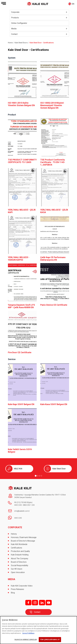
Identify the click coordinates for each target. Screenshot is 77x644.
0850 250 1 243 (29, 505)
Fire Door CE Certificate (20, 352)
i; (35, 603)
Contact (14, 34)
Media (14, 29)
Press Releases (17, 589)
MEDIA (12, 579)
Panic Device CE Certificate (54, 305)
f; (28, 603)
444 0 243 (18, 505)
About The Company (20, 559)
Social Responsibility (20, 565)
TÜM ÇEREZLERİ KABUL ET (50, 640)
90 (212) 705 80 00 (21, 502)
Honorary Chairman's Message (24, 537)
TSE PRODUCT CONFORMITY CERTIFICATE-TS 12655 (22, 161)
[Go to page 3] (39, 476)
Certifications (16, 548)
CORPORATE (15, 527)
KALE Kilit (18, 469)
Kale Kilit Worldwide (19, 544)
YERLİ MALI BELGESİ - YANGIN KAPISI (19, 259)
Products (15, 18)
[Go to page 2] (38, 476)
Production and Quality (20, 551)
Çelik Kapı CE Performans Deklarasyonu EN (53, 259)
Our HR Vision (17, 569)
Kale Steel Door (59, 469)
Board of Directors (19, 562)
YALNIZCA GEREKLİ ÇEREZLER (26, 640)
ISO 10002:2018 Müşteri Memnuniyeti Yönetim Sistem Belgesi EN (52, 105)
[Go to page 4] (41, 476)
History (14, 534)
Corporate (15, 12)
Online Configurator (19, 23)
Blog (13, 593)
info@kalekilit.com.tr (22, 511)
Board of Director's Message (23, 541)
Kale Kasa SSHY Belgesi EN (54, 404)
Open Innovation (18, 572)
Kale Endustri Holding (20, 555)
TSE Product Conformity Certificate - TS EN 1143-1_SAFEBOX (53, 162)
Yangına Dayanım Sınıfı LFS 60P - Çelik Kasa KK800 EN (21, 306)
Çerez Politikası (28, 633)
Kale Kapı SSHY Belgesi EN (21, 404)
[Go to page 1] (36, 476)
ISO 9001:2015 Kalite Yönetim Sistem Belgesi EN (21, 104)
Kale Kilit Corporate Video (22, 586)
